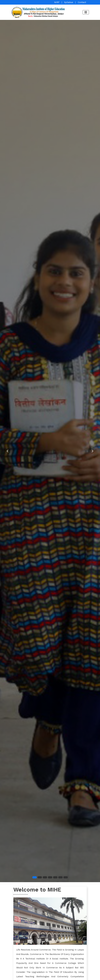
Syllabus (69, 2)
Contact (82, 2)
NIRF (57, 2)
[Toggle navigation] (86, 12)
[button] (7, 451)
